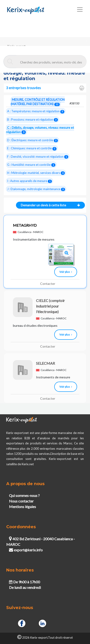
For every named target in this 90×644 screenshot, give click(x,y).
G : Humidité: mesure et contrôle (31, 165)
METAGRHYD (25, 225)
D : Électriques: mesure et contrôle (33, 140)
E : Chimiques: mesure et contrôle (32, 148)
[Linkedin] (42, 623)
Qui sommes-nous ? (24, 495)
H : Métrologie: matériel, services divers (36, 173)
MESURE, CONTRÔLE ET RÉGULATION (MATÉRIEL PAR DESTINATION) (38, 102)
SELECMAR (45, 363)
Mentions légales (22, 507)
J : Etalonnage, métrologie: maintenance (36, 189)
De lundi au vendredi (25, 587)
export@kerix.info (26, 550)
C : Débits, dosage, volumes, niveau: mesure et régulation (40, 130)
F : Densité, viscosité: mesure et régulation (38, 157)
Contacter (48, 284)
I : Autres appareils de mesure (30, 181)
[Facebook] (22, 623)
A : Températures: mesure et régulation (36, 111)
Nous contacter (21, 501)
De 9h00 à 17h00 (24, 582)
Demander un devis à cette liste (49, 205)
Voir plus (66, 272)
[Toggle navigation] (80, 9)
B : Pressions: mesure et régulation (33, 120)
